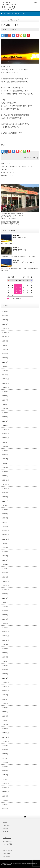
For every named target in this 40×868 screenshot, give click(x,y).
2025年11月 (5, 333)
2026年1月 (5, 324)
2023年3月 (5, 467)
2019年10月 (5, 640)
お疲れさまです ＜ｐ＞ (30, 157)
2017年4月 (5, 767)
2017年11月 (5, 737)
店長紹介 (5, 822)
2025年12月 (5, 328)
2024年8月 (5, 396)
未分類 (9, 13)
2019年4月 (5, 666)
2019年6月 (5, 657)
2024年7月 (5, 400)
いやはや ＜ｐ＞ (7, 169)
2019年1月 (5, 678)
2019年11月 (5, 636)
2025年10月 (5, 337)
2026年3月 (5, 316)
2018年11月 (5, 687)
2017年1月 (5, 779)
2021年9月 (5, 543)
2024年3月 (5, 417)
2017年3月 (5, 771)
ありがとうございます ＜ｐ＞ (24, 262)
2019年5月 (5, 661)
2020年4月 (5, 615)
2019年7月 (5, 653)
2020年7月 (5, 602)
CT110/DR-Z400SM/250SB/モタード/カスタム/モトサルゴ (23, 863)
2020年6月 (5, 607)
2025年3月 (5, 366)
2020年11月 (5, 585)
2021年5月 (5, 560)
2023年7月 (5, 451)
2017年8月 (5, 750)
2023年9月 (5, 442)
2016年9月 (5, 796)
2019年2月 (5, 674)
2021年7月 (5, 552)
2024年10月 (5, 387)
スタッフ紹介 (6, 825)
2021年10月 (5, 539)
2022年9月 (5, 493)
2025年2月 (5, 371)
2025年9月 (5, 341)
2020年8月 (5, 598)
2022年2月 (5, 522)
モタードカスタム (7, 841)
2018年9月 (5, 695)
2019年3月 (5, 670)
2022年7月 (5, 501)
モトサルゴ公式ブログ (8, 850)
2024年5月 (5, 408)
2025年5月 (5, 358)
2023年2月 (5, 472)
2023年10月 (5, 438)
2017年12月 (5, 733)
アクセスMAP (6, 853)
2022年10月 (5, 489)
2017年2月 (5, 775)
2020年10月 (5, 590)
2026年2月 (5, 320)
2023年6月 (5, 455)
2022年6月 (5, 505)
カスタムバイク (7, 838)
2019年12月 (5, 632)
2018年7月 (5, 703)
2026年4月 (5, 312)
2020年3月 (5, 619)
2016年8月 (5, 800)
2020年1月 (5, 628)
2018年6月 (5, 708)
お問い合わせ (6, 856)
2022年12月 (5, 480)
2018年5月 (5, 712)
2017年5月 (5, 762)
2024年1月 (5, 425)
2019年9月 (5, 644)
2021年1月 (5, 577)
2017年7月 (5, 754)
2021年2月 (5, 573)
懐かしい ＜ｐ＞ (8, 153)
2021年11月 (5, 535)
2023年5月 (5, 459)
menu (36, 2)
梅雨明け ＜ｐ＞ (7, 175)
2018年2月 (5, 724)
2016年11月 (5, 788)
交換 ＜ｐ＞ (5, 163)
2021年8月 (5, 547)
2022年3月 (5, 518)
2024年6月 (5, 404)
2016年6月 (5, 809)
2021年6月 (5, 556)
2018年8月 (5, 699)
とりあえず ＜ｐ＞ (8, 172)
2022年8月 (5, 497)
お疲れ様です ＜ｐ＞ (21, 250)
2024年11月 (5, 383)
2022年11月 (5, 484)
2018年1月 (5, 729)
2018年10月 (5, 691)
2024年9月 (5, 392)
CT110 (3, 145)
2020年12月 (5, 581)
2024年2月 (5, 421)
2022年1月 (5, 526)
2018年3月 (5, 720)
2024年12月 (5, 379)
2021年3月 (5, 569)
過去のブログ (6, 832)
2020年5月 (5, 611)
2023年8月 (5, 446)
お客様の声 (5, 828)
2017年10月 (5, 741)
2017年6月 (5, 758)
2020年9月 (5, 594)
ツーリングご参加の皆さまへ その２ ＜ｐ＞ (17, 166)
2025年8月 (5, 345)
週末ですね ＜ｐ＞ (20, 237)
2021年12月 (5, 531)
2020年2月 (5, 623)
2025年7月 (5, 349)
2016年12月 (5, 783)
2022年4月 (5, 514)
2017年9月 (5, 746)
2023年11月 (5, 434)
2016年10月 (5, 792)
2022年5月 (5, 510)
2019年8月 (5, 649)
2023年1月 (5, 476)
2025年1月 (5, 375)
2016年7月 (5, 805)
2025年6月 (5, 354)
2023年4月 (5, 463)
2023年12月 (5, 430)
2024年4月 (5, 413)
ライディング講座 (7, 844)
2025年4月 (5, 362)
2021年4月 (5, 564)
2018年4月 (5, 716)
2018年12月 (5, 682)
